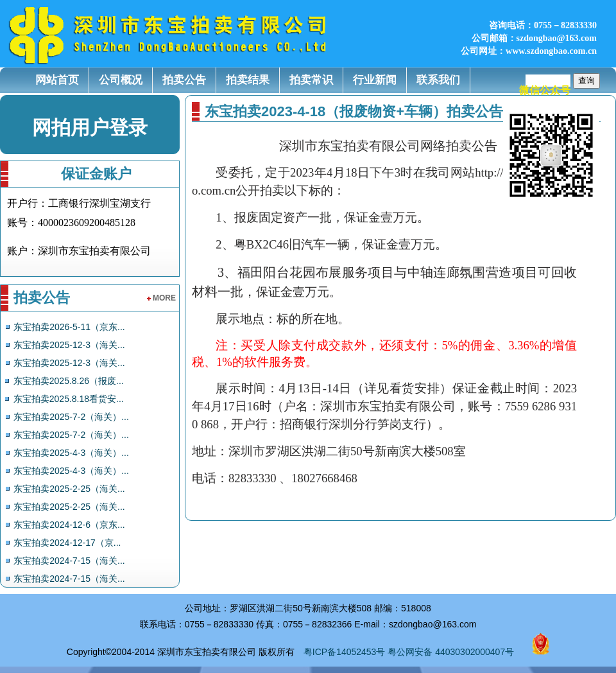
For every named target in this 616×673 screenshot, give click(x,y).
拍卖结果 (248, 80)
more (161, 298)
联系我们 (438, 80)
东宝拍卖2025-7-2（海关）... (71, 417)
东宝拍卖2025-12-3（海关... (69, 345)
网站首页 (57, 80)
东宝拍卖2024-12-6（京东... (69, 525)
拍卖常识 (311, 80)
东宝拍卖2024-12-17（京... (67, 543)
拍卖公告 (184, 80)
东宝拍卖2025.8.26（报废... (69, 381)
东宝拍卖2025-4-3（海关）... (71, 453)
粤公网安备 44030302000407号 (451, 652)
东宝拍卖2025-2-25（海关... (69, 489)
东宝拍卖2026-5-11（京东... (69, 327)
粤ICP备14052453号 (345, 652)
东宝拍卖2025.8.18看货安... (69, 399)
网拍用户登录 (90, 127)
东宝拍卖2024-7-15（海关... (69, 561)
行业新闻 (375, 80)
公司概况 (121, 80)
